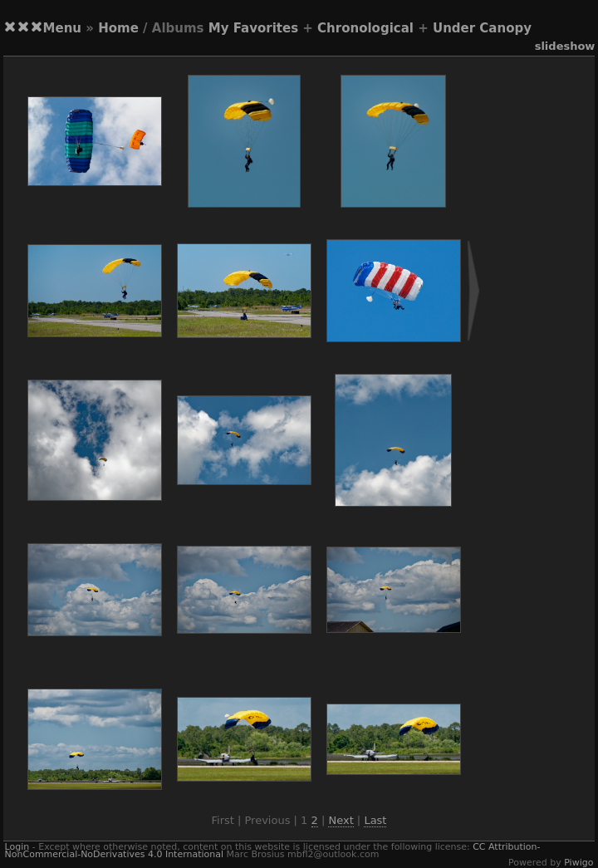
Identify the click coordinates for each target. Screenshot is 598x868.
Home (118, 28)
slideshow (565, 46)
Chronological (365, 28)
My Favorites (253, 28)
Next (341, 820)
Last (375, 820)
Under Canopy (482, 28)
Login (17, 847)
